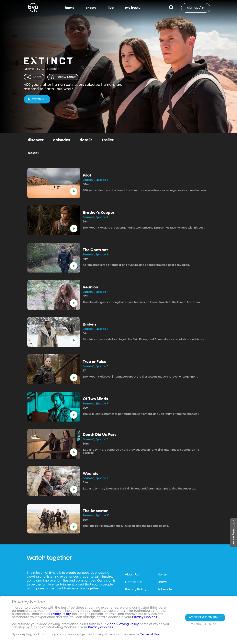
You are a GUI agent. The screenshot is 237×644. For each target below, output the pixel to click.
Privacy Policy (136, 590)
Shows (162, 582)
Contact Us (134, 582)
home (70, 8)
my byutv (133, 8)
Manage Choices (205, 625)
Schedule (165, 590)
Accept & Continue (205, 618)
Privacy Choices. (145, 618)
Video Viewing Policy (123, 625)
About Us (132, 575)
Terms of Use (150, 636)
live (111, 8)
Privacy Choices (100, 628)
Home (162, 575)
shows (91, 8)
